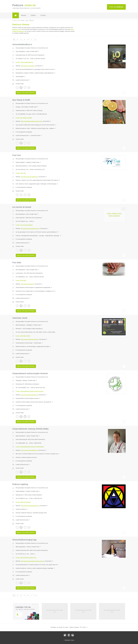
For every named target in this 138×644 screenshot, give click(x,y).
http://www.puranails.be (27, 284)
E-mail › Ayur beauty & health (24, 118)
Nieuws (24, 15)
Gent (28, 51)
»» (35, 40)
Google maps (35, 51)
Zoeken (33, 15)
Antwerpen (19, 380)
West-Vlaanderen (21, 325)
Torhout (29, 547)
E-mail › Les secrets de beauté (24, 225)
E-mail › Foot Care (21, 173)
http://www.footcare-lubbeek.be (29, 177)
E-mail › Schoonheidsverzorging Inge (26, 558)
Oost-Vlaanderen (20, 51)
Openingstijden (21, 76)
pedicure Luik (16, 29)
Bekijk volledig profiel (26, 93)
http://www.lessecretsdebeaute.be (30, 229)
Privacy (73, 640)
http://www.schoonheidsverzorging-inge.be (32, 561)
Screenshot (40, 66)
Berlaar (25, 380)
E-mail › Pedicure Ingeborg (23, 502)
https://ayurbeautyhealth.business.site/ (31, 121)
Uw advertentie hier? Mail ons (55, 611)
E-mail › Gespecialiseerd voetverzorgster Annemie (30, 391)
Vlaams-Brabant (20, 162)
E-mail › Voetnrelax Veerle (23, 336)
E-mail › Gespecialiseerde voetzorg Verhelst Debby (30, 447)
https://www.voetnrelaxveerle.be (30, 339)
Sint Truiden (25, 107)
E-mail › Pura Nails (21, 280)
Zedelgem (29, 325)
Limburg (18, 107)
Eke (28, 214)
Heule (28, 436)
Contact (43, 15)
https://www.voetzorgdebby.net (29, 450)
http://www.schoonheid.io (28, 66)
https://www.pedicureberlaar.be (29, 395)
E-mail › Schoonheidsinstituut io (24, 62)
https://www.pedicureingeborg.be (30, 506)
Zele (28, 270)
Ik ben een (116, 7)
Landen (28, 491)
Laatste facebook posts (23, 80)
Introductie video (36, 135)
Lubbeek (28, 162)
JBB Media (67, 640)
